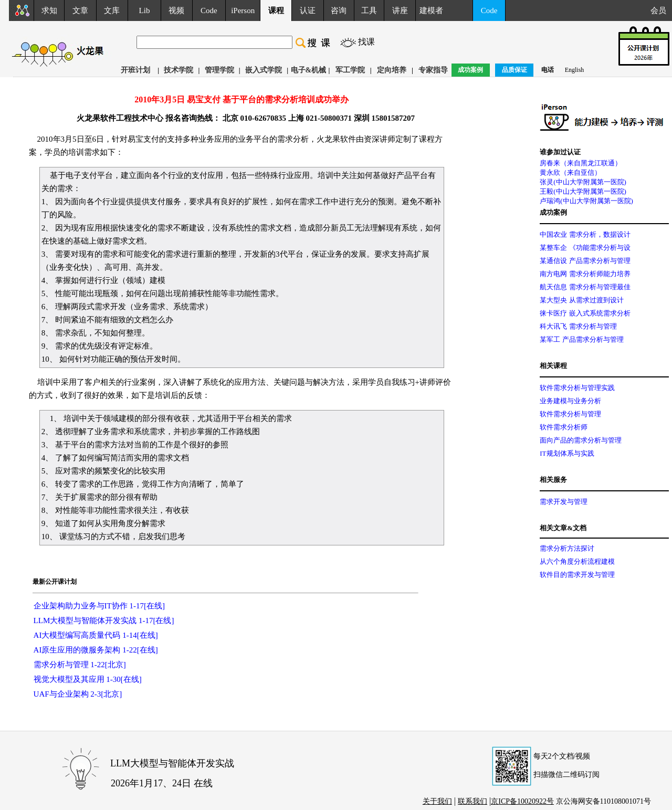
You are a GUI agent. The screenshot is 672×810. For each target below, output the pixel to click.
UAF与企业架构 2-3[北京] (78, 694)
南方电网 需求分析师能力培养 (585, 274)
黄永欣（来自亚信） (570, 172)
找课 (366, 42)
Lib (145, 10)
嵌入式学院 (264, 70)
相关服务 (553, 480)
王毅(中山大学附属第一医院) (583, 191)
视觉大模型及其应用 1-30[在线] (88, 679)
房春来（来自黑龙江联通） (581, 163)
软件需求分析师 (564, 427)
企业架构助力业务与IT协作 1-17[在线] (99, 606)
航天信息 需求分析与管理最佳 (585, 287)
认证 (308, 10)
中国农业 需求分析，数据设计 (585, 234)
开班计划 (135, 70)
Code (209, 10)
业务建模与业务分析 (570, 401)
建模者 (431, 10)
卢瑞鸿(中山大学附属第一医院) (586, 201)
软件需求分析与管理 (570, 414)
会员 (661, 10)
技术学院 (178, 70)
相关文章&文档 (563, 528)
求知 (49, 10)
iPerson (243, 10)
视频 (176, 10)
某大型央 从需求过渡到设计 (581, 300)
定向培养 (392, 70)
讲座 (400, 10)
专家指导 (433, 70)
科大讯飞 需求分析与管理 (578, 326)
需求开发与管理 (564, 502)
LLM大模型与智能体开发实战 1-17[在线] (104, 620)
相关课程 (553, 366)
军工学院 (350, 70)
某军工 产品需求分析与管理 (581, 339)
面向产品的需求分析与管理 (581, 440)
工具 (369, 10)
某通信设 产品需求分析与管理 (585, 261)
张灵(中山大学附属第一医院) (583, 182)
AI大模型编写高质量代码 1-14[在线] (96, 635)
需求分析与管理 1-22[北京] (80, 665)
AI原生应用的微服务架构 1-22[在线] (96, 650)
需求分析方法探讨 (567, 548)
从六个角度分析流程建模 (577, 561)
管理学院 (219, 70)
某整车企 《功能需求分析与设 (585, 248)
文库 (112, 10)
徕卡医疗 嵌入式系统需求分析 (585, 313)
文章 (80, 10)
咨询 (339, 10)
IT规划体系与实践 (567, 453)
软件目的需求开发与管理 (577, 575)
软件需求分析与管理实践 (577, 388)
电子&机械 (309, 70)
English (575, 70)
